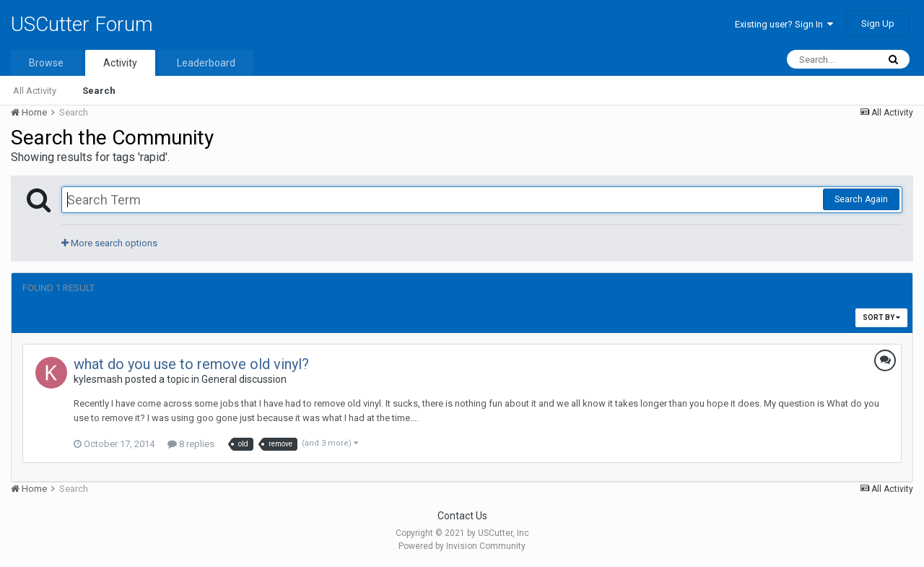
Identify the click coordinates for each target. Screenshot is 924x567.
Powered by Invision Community (462, 546)
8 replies (191, 444)
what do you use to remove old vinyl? (191, 364)
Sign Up (878, 23)
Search (99, 91)
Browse (46, 63)
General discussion (244, 379)
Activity (120, 63)
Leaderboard (206, 63)
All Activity (35, 91)
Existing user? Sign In (784, 24)
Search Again (861, 199)
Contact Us (462, 516)
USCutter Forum (82, 24)
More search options (109, 243)
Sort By (881, 317)
